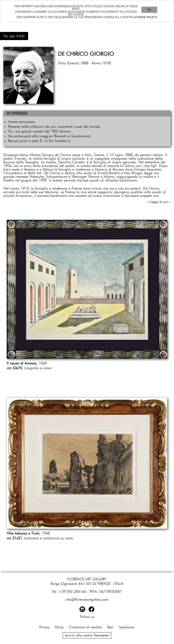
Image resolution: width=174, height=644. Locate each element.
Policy (59, 627)
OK (149, 10)
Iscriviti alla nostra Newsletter (87, 635)
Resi (110, 627)
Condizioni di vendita (85, 627)
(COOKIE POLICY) (146, 17)
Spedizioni (127, 627)
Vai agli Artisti (14, 36)
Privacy (44, 627)
